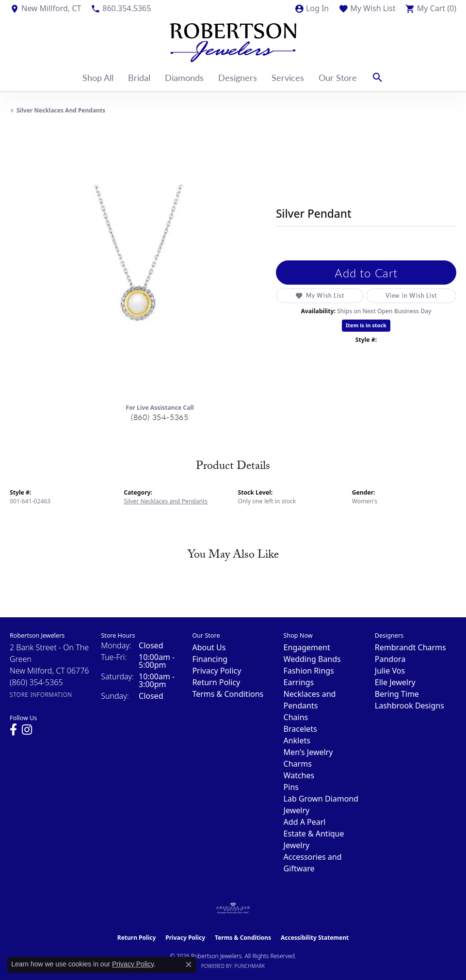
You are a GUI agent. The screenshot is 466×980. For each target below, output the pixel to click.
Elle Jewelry (395, 682)
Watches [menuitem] (299, 775)
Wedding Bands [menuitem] (312, 659)
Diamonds (184, 77)
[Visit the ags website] (233, 908)
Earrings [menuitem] (299, 682)
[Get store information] (41, 695)
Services (288, 77)
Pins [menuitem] (291, 787)
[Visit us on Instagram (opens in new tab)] (27, 730)
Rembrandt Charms (410, 647)
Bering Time (397, 694)
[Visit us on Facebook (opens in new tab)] (13, 730)
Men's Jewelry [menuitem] (308, 752)
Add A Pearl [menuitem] (305, 822)
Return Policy (216, 682)
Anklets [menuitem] (297, 740)
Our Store (338, 77)
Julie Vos (390, 671)
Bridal (139, 77)
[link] (45, 8)
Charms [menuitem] (298, 764)
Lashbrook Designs (410, 706)
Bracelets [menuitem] (300, 729)
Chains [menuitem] (296, 717)
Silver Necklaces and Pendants (61, 110)
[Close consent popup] (189, 964)
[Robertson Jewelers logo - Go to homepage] (233, 40)
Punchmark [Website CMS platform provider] (250, 966)
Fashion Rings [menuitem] (309, 671)
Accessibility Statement (315, 938)
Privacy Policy (217, 671)
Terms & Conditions (228, 694)
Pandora (390, 659)
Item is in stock (366, 325)
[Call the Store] (36, 682)
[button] (312, 8)
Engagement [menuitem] (307, 647)
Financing (210, 659)
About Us (209, 647)
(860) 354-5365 (160, 417)
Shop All (98, 77)
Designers (238, 77)
